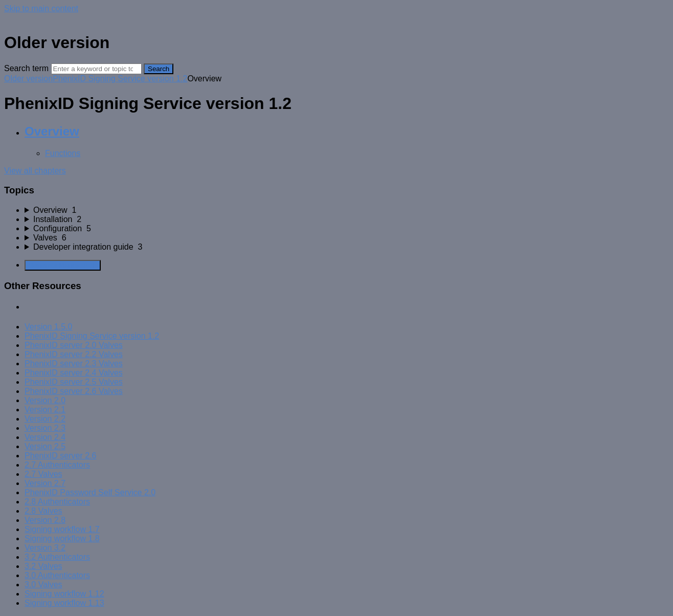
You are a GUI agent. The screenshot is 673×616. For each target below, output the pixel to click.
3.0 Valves (43, 585)
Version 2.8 (45, 520)
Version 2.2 (45, 419)
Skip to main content (41, 8)
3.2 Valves (43, 566)
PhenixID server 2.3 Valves (74, 364)
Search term (26, 68)
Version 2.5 (45, 446)
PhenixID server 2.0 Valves (74, 345)
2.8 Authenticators (57, 502)
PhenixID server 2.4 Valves (74, 373)
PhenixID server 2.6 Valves (74, 391)
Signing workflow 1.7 (62, 529)
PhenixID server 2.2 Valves (74, 354)
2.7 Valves (43, 474)
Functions (63, 153)
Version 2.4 (45, 437)
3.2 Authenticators (57, 557)
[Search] (96, 69)
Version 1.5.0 (48, 327)
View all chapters (35, 171)
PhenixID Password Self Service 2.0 (90, 492)
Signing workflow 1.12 (64, 594)
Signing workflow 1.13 (64, 603)
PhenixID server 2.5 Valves (74, 382)
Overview (52, 131)
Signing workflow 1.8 (62, 538)
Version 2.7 (45, 483)
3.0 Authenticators (57, 575)
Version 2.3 (45, 428)
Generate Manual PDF (63, 265)
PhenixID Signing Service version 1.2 (120, 79)
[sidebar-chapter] (347, 210)
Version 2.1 (45, 410)
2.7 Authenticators (57, 465)
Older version (28, 79)
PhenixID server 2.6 (61, 456)
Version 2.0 (45, 400)
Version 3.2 (45, 548)
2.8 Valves (43, 511)
